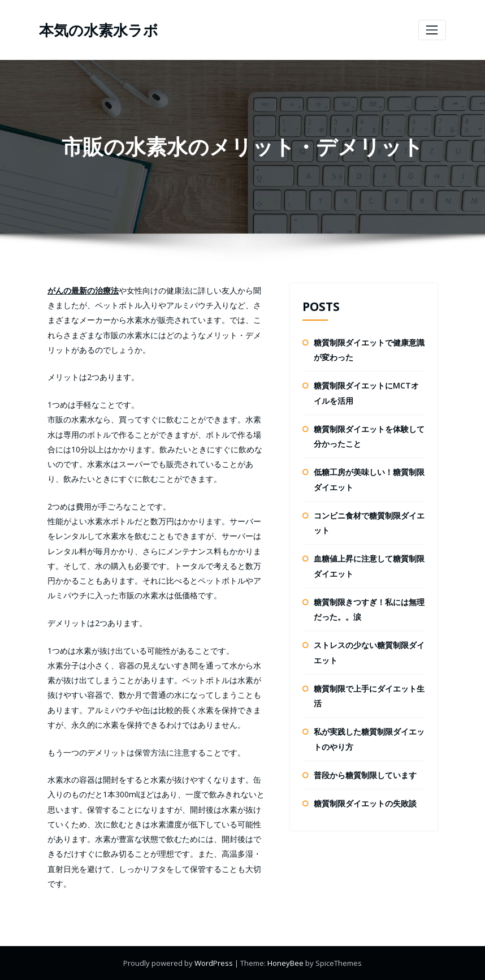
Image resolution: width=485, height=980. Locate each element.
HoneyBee (285, 963)
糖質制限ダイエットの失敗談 (365, 803)
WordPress (215, 963)
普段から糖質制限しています (365, 775)
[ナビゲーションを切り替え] (432, 30)
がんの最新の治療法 (83, 290)
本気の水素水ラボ (99, 30)
